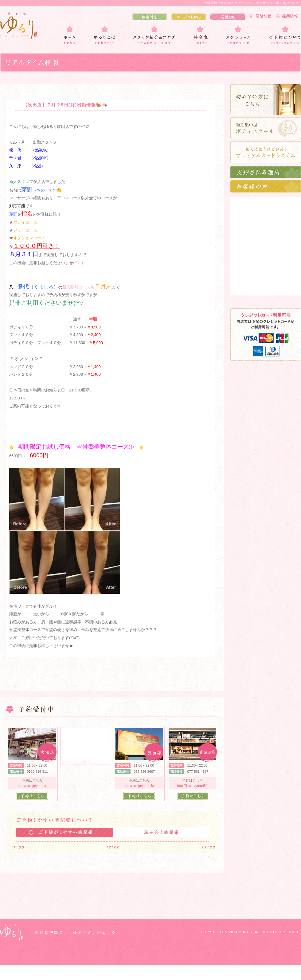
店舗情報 (264, 16)
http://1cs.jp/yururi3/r (139, 786)
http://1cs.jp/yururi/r (32, 786)
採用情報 (290, 16)
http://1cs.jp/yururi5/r (193, 786)
